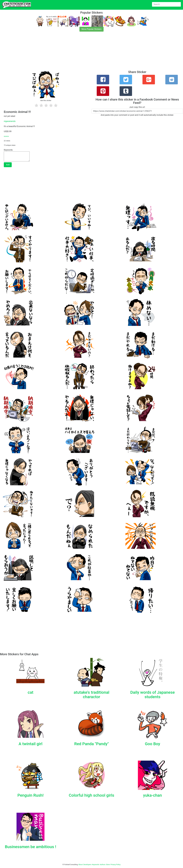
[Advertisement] (76, 52)
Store (108, 864)
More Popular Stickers (92, 29)
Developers (87, 864)
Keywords (96, 864)
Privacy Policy (115, 864)
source (6, 136)
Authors (103, 864)
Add (8, 165)
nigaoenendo (10, 121)
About (81, 864)
